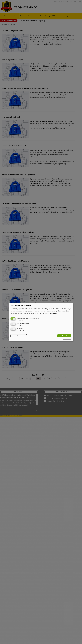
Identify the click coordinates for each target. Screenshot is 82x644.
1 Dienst (20, 320)
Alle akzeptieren (64, 336)
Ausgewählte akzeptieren (19, 336)
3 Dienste (20, 330)
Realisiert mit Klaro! (67, 339)
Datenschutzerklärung (51, 314)
